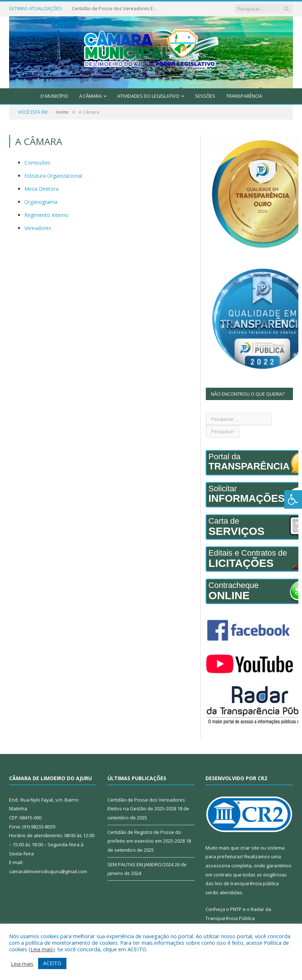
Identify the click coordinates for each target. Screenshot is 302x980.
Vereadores (38, 228)
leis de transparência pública (247, 883)
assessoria (218, 866)
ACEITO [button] (52, 963)
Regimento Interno (46, 215)
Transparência (244, 96)
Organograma (41, 202)
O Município (54, 96)
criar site (250, 848)
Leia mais (42, 949)
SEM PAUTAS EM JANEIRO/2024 (140, 864)
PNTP (236, 909)
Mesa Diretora (41, 189)
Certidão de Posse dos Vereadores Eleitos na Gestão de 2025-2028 (115, 9)
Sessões (205, 96)
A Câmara (90, 96)
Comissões (37, 163)
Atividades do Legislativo (148, 96)
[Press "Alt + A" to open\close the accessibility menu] (293, 499)
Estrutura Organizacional (53, 176)
